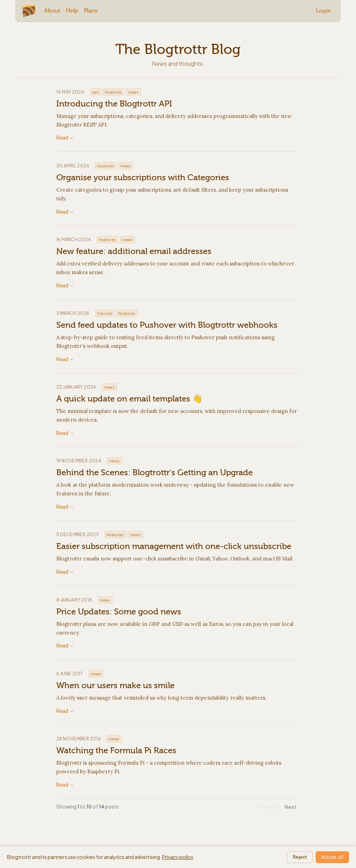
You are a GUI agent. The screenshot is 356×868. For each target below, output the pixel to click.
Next (290, 807)
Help (72, 11)
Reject (300, 857)
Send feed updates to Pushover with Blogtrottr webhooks (167, 325)
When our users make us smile (115, 685)
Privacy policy (178, 857)
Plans (91, 11)
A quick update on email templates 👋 (130, 399)
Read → (65, 137)
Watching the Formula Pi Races (116, 750)
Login (323, 11)
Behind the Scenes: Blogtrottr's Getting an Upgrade (155, 472)
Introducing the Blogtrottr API (114, 104)
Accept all (332, 857)
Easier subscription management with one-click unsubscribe (174, 546)
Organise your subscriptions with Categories (143, 177)
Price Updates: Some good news (119, 612)
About (52, 11)
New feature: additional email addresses (134, 251)
